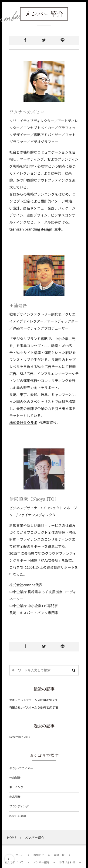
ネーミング (16, 787)
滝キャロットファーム (23, 700)
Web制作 (15, 778)
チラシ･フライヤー (21, 768)
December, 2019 (20, 737)
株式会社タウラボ (23, 423)
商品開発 (15, 797)
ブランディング (19, 806)
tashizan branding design (31, 229)
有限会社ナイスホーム (23, 708)
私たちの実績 (18, 816)
